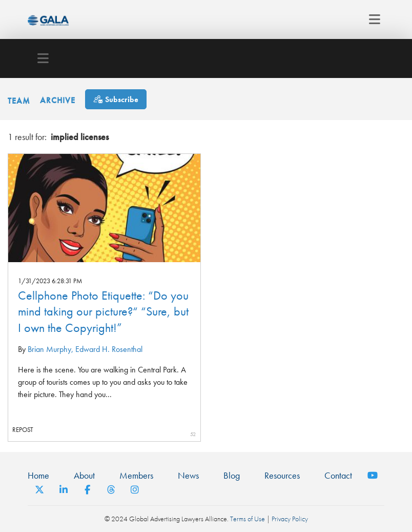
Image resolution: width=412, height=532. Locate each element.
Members (136, 475)
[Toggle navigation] (372, 19)
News (188, 475)
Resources (282, 475)
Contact (338, 475)
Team (19, 100)
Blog (232, 475)
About (84, 475)
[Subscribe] (116, 99)
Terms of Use (248, 519)
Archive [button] (58, 100)
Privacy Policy (290, 519)
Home (38, 475)
